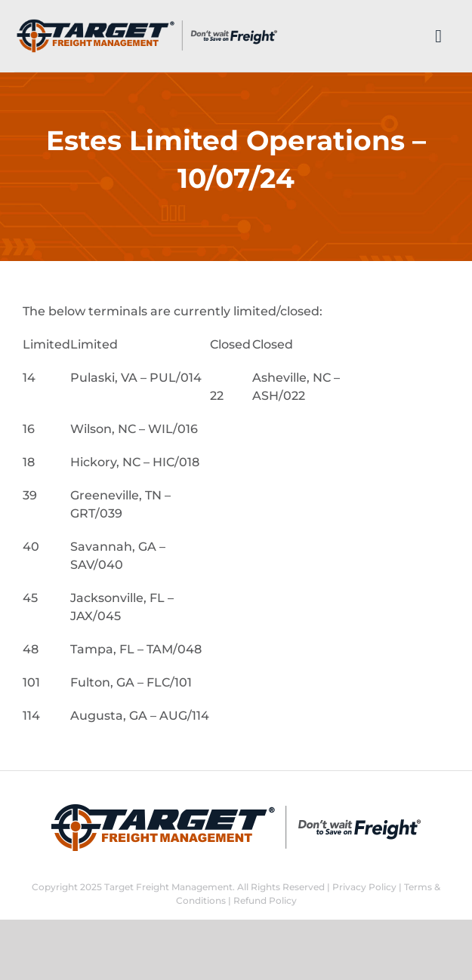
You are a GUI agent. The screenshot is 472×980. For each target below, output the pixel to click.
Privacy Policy (364, 887)
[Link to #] (438, 36)
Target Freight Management (168, 887)
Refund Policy (265, 900)
